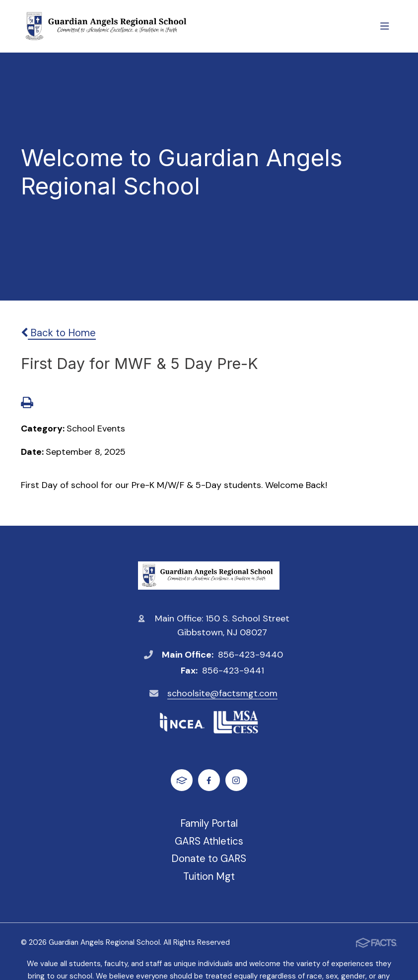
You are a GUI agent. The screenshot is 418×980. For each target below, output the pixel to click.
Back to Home (58, 333)
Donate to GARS (209, 858)
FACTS (182, 780)
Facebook (209, 780)
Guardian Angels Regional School (209, 576)
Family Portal (209, 823)
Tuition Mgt (209, 876)
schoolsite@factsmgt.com (222, 693)
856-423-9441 (233, 671)
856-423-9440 (250, 655)
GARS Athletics (209, 841)
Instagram (236, 780)
